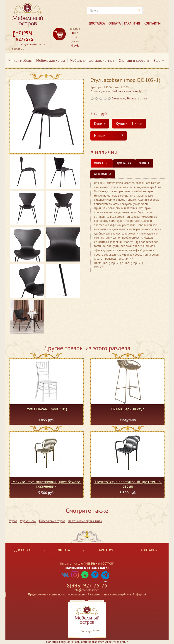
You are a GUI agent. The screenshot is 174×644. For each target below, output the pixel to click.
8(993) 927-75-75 (87, 586)
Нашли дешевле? (109, 136)
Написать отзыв (137, 98)
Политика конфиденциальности (66, 642)
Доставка (97, 23)
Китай (136, 91)
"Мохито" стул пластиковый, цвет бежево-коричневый (46, 484)
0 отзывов (118, 98)
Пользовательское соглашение (108, 642)
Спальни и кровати (134, 60)
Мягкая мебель (20, 60)
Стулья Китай (28, 521)
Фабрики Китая (121, 91)
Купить (100, 123)
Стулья (13, 521)
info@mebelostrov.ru (33, 44)
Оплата (115, 23)
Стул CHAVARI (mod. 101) (46, 409)
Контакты (152, 23)
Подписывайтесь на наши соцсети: (87, 568)
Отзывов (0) (103, 174)
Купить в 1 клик (129, 123)
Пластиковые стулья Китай (85, 521)
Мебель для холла (51, 60)
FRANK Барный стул (128, 409)
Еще (159, 60)
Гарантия (132, 23)
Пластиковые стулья (52, 521)
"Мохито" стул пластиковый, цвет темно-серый (128, 484)
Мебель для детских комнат (92, 60)
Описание (102, 163)
